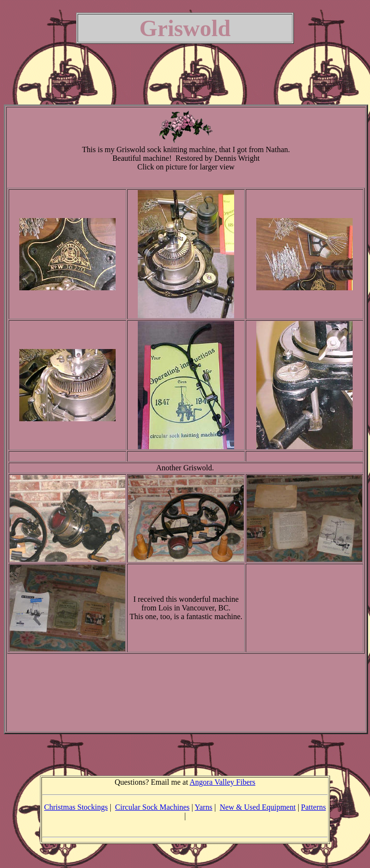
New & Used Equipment (258, 807)
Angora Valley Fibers (222, 782)
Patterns (314, 807)
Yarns (204, 807)
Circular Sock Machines (152, 807)
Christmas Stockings (76, 807)
